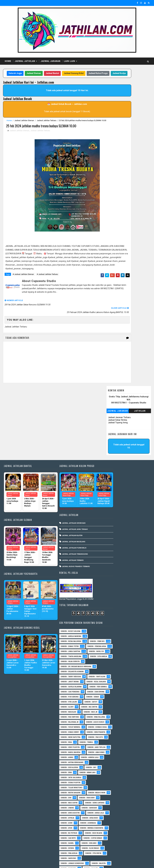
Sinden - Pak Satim (111, 788)
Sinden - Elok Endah (111, 748)
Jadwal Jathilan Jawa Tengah (68, 495)
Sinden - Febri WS (110, 445)
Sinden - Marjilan (110, 551)
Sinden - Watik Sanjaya (113, 667)
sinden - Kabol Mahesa (113, 622)
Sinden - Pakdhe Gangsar (114, 794)
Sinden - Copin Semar (112, 738)
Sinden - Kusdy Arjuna (113, 430)
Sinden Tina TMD (110, 839)
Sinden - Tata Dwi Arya (112, 824)
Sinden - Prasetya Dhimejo (114, 799)
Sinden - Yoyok (109, 834)
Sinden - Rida (131, 602)
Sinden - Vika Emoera (112, 829)
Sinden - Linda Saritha (112, 461)
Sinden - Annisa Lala (112, 632)
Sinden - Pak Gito (110, 602)
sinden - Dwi (133, 672)
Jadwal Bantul (60, 74)
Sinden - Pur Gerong (112, 536)
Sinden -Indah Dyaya (111, 672)
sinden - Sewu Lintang (112, 688)
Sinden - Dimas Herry (112, 587)
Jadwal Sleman (42, 74)
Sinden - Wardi (135, 829)
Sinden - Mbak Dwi (132, 773)
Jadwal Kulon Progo (45, 80)
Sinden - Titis (135, 824)
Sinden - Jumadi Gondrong (114, 763)
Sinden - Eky (133, 642)
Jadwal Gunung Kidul (81, 74)
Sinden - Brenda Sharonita (114, 718)
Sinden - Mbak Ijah (129, 647)
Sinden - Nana (109, 783)
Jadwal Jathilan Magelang (67, 507)
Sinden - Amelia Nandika (113, 435)
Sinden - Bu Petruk (111, 723)
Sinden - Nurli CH (110, 466)
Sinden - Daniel (136, 738)
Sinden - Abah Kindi (111, 627)
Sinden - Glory (109, 546)
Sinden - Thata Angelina (113, 471)
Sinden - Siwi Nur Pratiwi (114, 819)
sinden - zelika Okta (111, 849)
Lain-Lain (69, 61)
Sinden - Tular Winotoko (114, 662)
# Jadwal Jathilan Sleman (23, 300)
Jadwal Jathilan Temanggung (68, 519)
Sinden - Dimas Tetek (112, 450)
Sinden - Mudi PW (130, 778)
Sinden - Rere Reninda (112, 809)
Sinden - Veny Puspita (112, 612)
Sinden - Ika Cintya (131, 546)
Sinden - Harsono (134, 758)
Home (8, 61)
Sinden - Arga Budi (111, 708)
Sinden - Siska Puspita (113, 657)
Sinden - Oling (129, 783)
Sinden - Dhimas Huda (112, 582)
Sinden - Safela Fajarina (113, 516)
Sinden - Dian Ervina (111, 531)
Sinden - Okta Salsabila (113, 652)
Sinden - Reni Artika (111, 804)
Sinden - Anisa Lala (111, 703)
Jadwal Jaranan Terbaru (119, 99)
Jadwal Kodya (66, 80)
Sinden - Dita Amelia (111, 476)
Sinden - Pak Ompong (112, 556)
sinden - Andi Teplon (112, 617)
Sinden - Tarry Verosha (113, 496)
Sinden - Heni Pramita (112, 592)
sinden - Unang (109, 693)
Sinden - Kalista (110, 768)
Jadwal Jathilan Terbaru (47, 127)
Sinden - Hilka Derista (112, 481)
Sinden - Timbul (110, 607)
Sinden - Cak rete (110, 733)
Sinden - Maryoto (132, 768)
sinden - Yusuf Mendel (113, 577)
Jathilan (140, 92)
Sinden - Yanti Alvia (111, 501)
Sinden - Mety (109, 778)
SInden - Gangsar (131, 693)
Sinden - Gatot (133, 541)
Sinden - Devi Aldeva (111, 642)
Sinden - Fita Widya (111, 758)
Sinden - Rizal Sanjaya (112, 511)
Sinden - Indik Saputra (113, 597)
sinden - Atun (131, 839)
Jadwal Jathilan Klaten (65, 501)
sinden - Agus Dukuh (112, 572)
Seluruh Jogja (23, 74)
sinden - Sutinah (110, 844)
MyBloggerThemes (53, 863)
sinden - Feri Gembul (112, 521)
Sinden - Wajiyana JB (112, 566)
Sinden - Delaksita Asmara (114, 491)
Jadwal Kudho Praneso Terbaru (69, 532)
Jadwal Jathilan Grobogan (67, 488)
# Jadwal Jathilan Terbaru (47, 300)
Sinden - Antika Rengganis (114, 637)
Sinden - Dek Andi (110, 743)
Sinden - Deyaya (132, 743)
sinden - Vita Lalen (111, 541)
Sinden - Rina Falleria (112, 561)
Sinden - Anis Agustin (112, 698)
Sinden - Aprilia (134, 703)
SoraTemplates (21, 863)
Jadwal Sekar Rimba (118, 101)
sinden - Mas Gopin (111, 683)
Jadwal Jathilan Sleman (24, 127)
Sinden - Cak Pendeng (112, 526)
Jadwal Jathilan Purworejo (67, 513)
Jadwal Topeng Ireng (118, 104)
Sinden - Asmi (132, 708)
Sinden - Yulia (129, 834)
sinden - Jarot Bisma (112, 506)
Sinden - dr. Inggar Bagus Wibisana (118, 486)
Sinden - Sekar (135, 536)
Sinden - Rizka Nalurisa (113, 440)
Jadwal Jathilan (25, 61)
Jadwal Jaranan (51, 61)
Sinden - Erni (108, 647)
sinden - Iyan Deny (111, 677)
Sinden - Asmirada (111, 713)
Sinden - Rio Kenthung (112, 814)
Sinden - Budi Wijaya (111, 728)
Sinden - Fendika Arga (112, 455)
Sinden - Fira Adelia (111, 753)
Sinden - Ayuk (132, 713)
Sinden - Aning (133, 627)
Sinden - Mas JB (133, 551)
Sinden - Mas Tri (110, 773)
